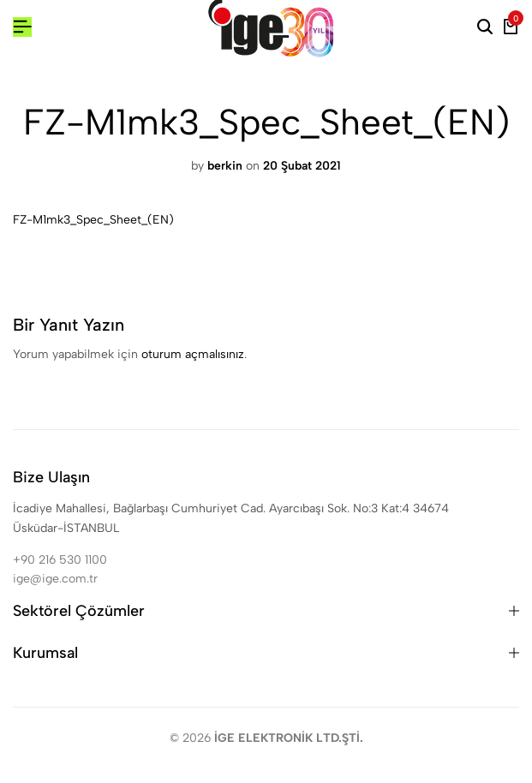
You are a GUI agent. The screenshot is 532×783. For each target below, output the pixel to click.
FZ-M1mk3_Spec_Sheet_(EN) (93, 220)
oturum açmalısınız (193, 354)
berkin (225, 166)
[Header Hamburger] (22, 27)
